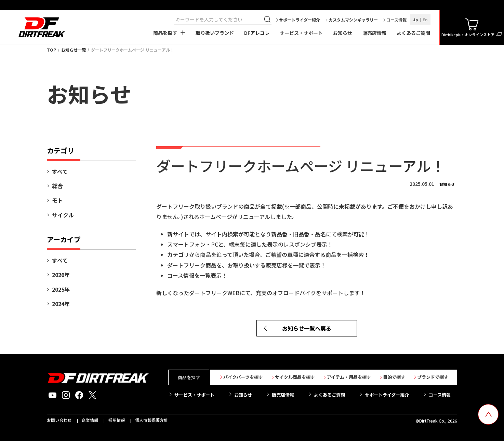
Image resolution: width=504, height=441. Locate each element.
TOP (51, 50)
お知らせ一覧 (74, 50)
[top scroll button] (488, 414)
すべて (60, 171)
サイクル (63, 215)
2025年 (61, 289)
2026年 (61, 275)
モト (57, 200)
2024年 (61, 304)
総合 (57, 186)
